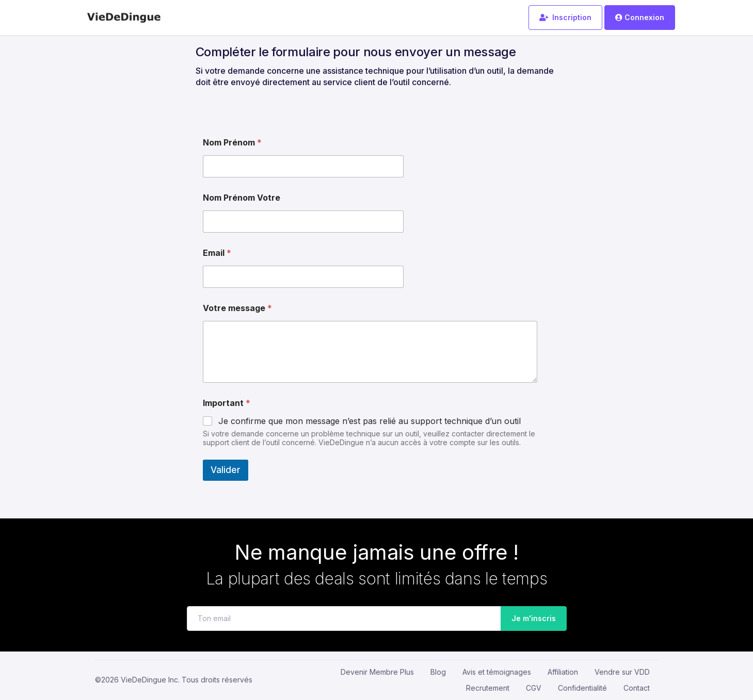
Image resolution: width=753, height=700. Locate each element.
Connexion (639, 17)
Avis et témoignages (497, 672)
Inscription (565, 17)
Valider (226, 470)
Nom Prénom (232, 143)
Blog (438, 672)
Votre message (237, 308)
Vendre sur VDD (622, 672)
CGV (534, 688)
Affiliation (563, 672)
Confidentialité (582, 688)
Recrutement (488, 688)
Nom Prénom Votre (242, 198)
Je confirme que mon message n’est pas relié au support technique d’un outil (370, 421)
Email (217, 253)
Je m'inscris (531, 618)
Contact (637, 688)
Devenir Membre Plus (377, 672)
